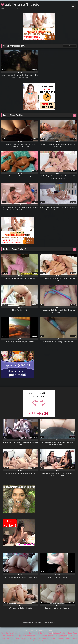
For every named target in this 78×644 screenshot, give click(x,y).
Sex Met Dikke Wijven (29, 638)
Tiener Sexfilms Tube (9, 633)
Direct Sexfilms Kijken (31, 636)
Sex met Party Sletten (47, 638)
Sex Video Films (12, 638)
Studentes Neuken (64, 638)
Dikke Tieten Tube (45, 633)
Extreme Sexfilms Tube (27, 633)
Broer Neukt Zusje (14, 636)
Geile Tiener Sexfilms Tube (20, 5)
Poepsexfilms (61, 636)
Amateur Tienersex (48, 636)
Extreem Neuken (60, 633)
